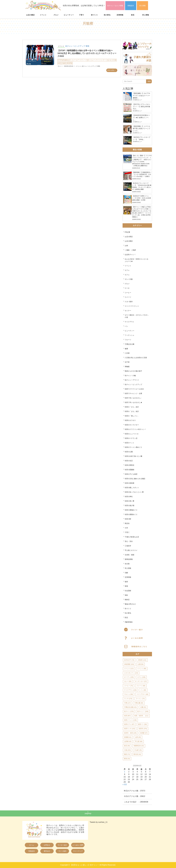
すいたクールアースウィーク (78, 60)
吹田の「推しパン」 (132, 416)
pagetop (88, 813)
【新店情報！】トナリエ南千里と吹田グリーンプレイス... (141, 128)
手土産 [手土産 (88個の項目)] (139, 741)
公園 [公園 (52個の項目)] (143, 707)
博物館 (127, 367)
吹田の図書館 (130, 470)
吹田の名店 (129, 461)
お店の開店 (30, 15)
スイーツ (128, 297)
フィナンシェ (130, 335)
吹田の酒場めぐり (131, 510)
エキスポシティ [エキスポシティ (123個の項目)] (131, 673)
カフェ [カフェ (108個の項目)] (141, 677)
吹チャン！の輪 (130, 376)
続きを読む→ (112, 70)
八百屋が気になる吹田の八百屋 (136, 358)
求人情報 (142, 6)
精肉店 (127, 600)
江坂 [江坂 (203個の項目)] (127, 750)
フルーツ (128, 340)
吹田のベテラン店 (131, 438)
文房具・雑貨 (130, 555)
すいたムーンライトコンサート (97, 60)
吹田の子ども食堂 (131, 474)
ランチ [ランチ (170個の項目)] (128, 699)
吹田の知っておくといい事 (134, 492)
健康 (126, 349)
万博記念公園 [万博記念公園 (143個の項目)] (130, 707)
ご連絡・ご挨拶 (130, 250)
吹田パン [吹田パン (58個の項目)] (142, 724)
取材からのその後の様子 (133, 371)
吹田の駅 (128, 519)
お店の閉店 (129, 237)
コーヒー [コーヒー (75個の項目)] (129, 686)
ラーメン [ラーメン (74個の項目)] (140, 699)
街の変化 (107, 15)
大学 (126, 528)
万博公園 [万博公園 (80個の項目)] (139, 703)
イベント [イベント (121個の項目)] (129, 669)
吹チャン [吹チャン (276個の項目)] (129, 711)
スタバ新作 (129, 302)
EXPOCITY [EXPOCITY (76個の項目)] (129, 660)
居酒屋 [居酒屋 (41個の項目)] (128, 737)
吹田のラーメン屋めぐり (133, 447)
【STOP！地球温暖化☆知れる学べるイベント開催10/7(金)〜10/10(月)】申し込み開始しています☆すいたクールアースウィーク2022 (87, 53)
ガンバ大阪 (129, 279)
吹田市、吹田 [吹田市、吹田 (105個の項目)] (130, 733)
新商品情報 (129, 559)
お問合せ (47, 845)
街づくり (94, 15)
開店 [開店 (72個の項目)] (127, 754)
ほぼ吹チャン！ (130, 255)
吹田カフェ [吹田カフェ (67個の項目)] (129, 724)
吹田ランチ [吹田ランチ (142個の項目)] (130, 729)
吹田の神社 (129, 497)
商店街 (127, 523)
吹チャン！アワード (132, 380)
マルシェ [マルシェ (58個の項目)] (129, 694)
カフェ (127, 270)
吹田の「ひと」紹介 (132, 407)
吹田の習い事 (130, 501)
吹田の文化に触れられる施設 (135, 479)
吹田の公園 (129, 452)
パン (126, 326)
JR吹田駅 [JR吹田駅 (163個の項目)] (129, 664)
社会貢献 (128, 591)
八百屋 (127, 353)
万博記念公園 (130, 344)
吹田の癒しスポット (132, 488)
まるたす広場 (112, 60)
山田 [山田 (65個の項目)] (138, 737)
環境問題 (70, 63)
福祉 (126, 595)
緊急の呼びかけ (130, 604)
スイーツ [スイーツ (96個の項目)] (141, 686)
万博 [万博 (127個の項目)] (127, 703)
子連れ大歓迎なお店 (132, 537)
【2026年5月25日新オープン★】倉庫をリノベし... (141, 118)
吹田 (59, 63)
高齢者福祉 (129, 622)
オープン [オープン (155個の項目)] (129, 677)
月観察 (64, 63)
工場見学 (128, 546)
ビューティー (69, 15)
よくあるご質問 (78, 845)
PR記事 (127, 232)
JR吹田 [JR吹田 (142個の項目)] (142, 660)
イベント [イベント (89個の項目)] (142, 669)
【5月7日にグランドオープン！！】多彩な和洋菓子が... (142, 107)
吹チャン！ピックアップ (75, 46)
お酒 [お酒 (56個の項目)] (141, 664)
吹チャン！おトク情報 (115, 6)
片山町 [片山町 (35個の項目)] (138, 750)
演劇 (126, 573)
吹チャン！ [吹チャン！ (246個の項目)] (143, 711)
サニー (60, 66)
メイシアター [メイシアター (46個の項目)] (142, 694)
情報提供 (131, 6)
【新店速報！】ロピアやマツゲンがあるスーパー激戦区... (141, 96)
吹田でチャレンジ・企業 (133, 393)
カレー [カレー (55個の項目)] (128, 681)
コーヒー (128, 293)
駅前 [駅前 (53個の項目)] (127, 759)
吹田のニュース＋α (132, 434)
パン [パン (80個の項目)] (143, 690)
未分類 (127, 564)
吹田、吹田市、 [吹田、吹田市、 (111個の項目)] (141, 716)
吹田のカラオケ (130, 420)
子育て (82, 15)
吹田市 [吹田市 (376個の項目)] (143, 729)
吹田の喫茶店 (130, 465)
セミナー (128, 311)
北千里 (127, 362)
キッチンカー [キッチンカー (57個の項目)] (141, 681)
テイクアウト (130, 322)
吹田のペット (130, 443)
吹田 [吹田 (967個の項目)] (127, 716)
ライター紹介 (62, 845)
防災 (133, 15)
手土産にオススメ (131, 550)
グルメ (56, 15)
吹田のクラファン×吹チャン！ (135, 429)
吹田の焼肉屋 (130, 483)
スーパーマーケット (132, 306)
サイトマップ (78, 851)
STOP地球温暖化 (63, 60)
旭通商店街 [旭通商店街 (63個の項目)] (139, 746)
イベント (43, 15)
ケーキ (127, 288)
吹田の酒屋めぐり (131, 514)
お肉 (126, 246)
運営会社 (47, 851)
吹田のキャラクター (132, 425)
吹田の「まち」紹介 (132, 411)
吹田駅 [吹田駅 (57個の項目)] (144, 733)
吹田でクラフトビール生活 (134, 389)
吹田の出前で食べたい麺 (133, 456)
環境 (87, 46)
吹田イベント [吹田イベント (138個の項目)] (130, 720)
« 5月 (125, 784)
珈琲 (126, 582)
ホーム (32, 845)
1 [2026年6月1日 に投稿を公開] (125, 772)
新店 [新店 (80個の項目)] (127, 746)
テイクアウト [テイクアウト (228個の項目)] (130, 690)
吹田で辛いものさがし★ (133, 402)
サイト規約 (62, 851)
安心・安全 (129, 541)
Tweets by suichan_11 (99, 822)
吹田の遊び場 (130, 505)
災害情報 (120, 15)
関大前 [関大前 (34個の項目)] (137, 754)
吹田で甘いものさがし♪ (133, 398)
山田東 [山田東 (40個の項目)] (128, 741)
